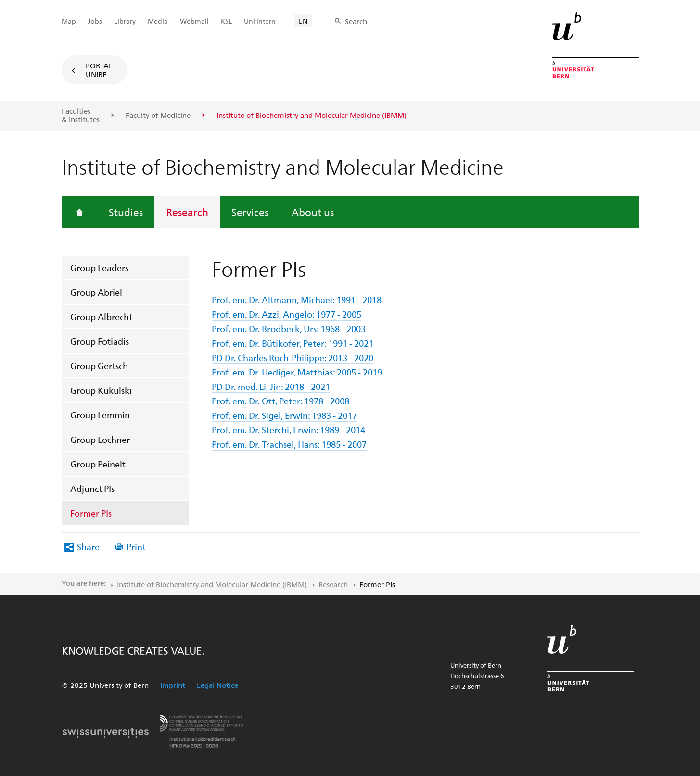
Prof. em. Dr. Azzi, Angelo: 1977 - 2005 (286, 314)
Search (356, 21)
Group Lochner (100, 439)
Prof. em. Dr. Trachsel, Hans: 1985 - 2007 (289, 444)
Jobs (95, 21)
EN (303, 21)
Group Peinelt (98, 464)
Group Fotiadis (100, 341)
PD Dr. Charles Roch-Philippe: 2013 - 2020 (293, 357)
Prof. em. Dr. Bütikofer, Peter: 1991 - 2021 (293, 343)
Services (250, 212)
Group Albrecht (101, 317)
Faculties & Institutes (81, 115)
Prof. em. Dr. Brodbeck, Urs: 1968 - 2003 (289, 329)
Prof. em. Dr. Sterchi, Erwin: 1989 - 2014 (288, 430)
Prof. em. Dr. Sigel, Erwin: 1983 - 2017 (284, 415)
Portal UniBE (99, 70)
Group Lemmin (100, 415)
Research (187, 212)
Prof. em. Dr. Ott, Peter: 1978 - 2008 (280, 401)
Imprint (173, 685)
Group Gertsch (99, 366)
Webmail (194, 21)
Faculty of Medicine (158, 116)
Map (69, 21)
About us (313, 212)
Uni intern (260, 21)
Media (158, 21)
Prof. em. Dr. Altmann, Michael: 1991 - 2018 (297, 300)
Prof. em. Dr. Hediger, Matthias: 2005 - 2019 (297, 372)
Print (136, 547)
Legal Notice (217, 685)
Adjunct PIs (92, 488)
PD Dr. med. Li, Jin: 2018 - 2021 (271, 386)
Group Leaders (99, 267)
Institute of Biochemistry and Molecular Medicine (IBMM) (212, 584)
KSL (226, 21)
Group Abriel (96, 292)
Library (125, 21)
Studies (126, 212)
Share (88, 547)
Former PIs (91, 513)
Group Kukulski (101, 390)
